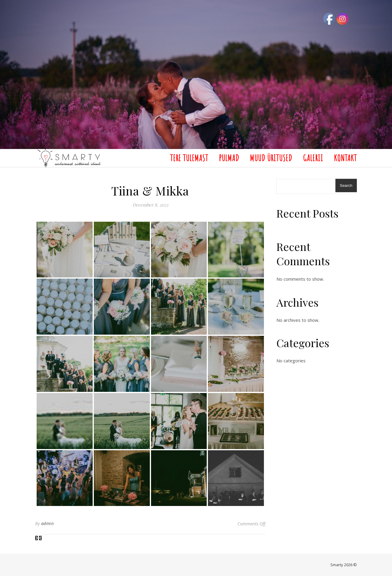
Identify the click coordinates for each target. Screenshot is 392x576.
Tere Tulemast (189, 158)
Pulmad (229, 158)
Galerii (313, 158)
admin (48, 523)
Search (346, 185)
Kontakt (345, 158)
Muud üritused (271, 158)
